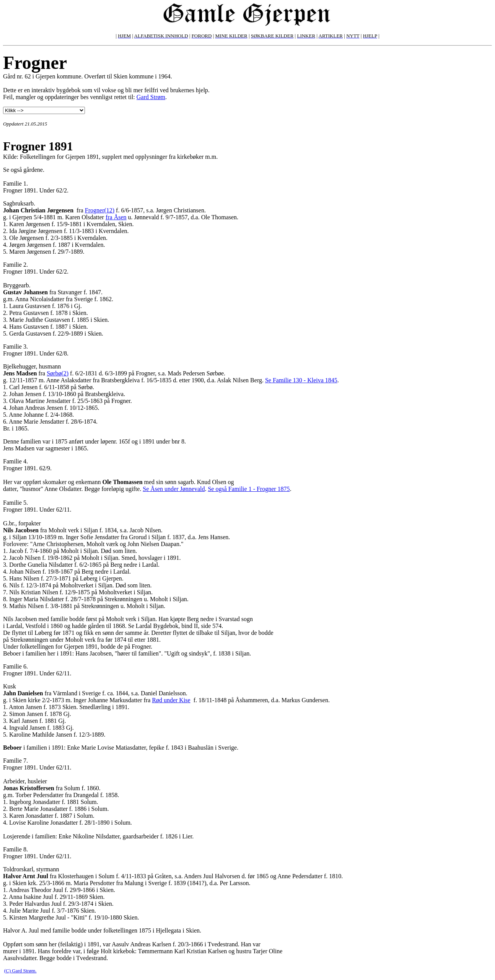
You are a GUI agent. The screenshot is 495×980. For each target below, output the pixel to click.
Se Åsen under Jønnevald (174, 489)
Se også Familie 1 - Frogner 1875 (249, 489)
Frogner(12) (100, 210)
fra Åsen (116, 217)
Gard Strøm (151, 97)
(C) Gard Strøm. (20, 971)
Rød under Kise (171, 700)
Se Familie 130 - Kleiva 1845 (301, 380)
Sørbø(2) (58, 373)
